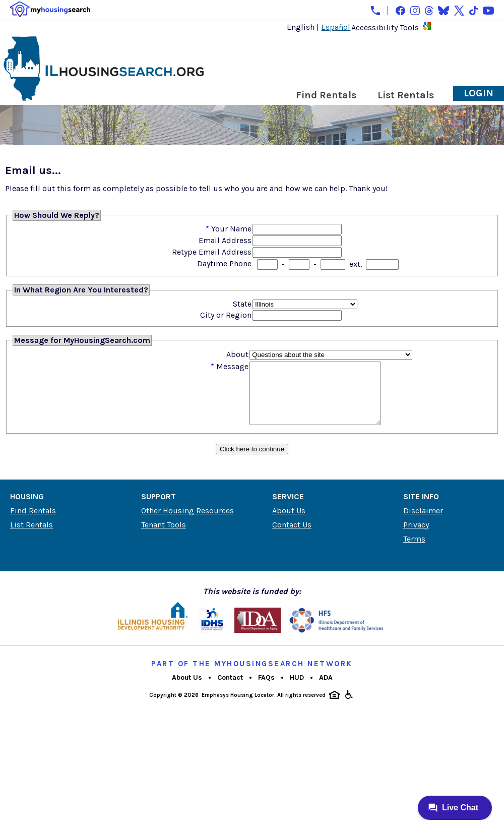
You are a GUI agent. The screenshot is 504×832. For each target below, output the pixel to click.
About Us (289, 523)
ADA (326, 690)
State (242, 304)
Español (336, 27)
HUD (297, 690)
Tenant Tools (164, 537)
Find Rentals (326, 95)
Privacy (416, 537)
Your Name (231, 229)
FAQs (266, 690)
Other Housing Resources (187, 523)
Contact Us (292, 537)
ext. (356, 264)
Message (232, 366)
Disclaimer (423, 523)
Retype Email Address (212, 252)
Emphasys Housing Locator (238, 707)
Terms (414, 551)
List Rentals (406, 95)
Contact (230, 690)
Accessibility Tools (385, 27)
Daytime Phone (224, 263)
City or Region (226, 315)
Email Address (225, 240)
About (237, 354)
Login (479, 93)
